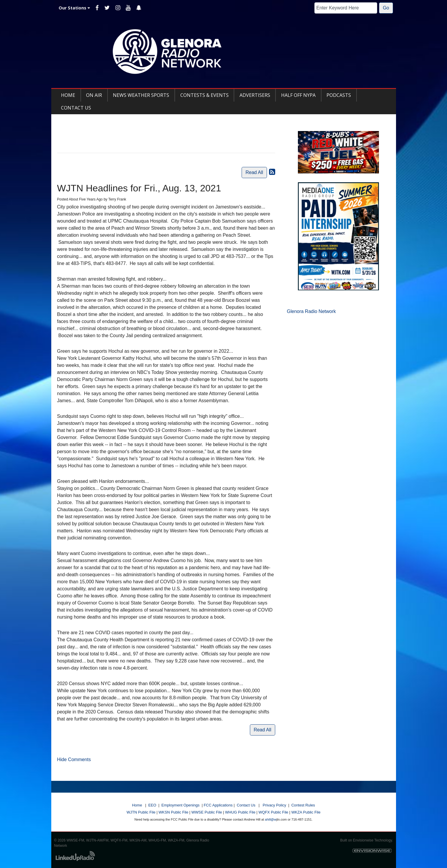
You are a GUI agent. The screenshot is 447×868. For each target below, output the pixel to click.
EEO (152, 805)
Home (137, 805)
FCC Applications (218, 805)
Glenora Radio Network (311, 311)
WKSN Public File (173, 812)
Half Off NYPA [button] (298, 95)
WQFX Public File (273, 812)
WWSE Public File (207, 812)
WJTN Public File (141, 812)
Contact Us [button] (76, 108)
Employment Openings (180, 805)
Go (386, 8)
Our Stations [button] (74, 8)
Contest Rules (303, 805)
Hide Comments (74, 759)
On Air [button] (94, 95)
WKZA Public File (306, 812)
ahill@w (271, 819)
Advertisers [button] (255, 95)
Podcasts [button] (339, 95)
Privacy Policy (274, 805)
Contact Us (246, 805)
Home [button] (68, 95)
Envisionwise (363, 840)
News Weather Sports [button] (141, 95)
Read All (254, 172)
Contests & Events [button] (204, 95)
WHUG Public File (240, 812)
